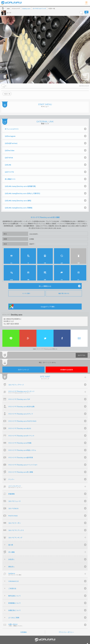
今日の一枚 (7, 94)
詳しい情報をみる (45, 286)
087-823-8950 (13, 324)
